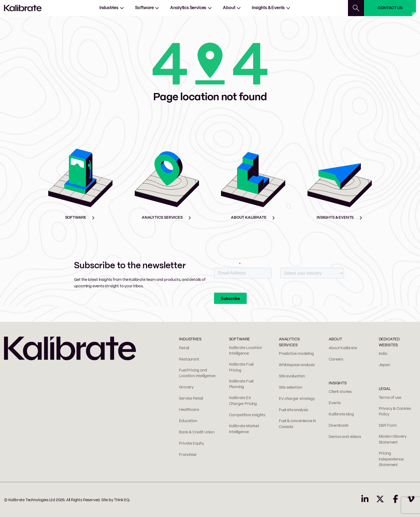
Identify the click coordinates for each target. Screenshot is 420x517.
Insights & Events (268, 8)
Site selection (290, 388)
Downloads (338, 426)
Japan (384, 365)
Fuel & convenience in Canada (297, 424)
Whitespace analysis (297, 365)
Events (335, 403)
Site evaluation (292, 376)
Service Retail (191, 399)
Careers (336, 359)
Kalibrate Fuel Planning (241, 384)
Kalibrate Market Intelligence (244, 429)
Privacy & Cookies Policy (395, 412)
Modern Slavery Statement (393, 440)
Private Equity (191, 444)
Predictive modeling (296, 354)
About (229, 8)
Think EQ (122, 500)
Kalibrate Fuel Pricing (241, 367)
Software (144, 8)
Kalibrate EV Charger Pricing (243, 401)
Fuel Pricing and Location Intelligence (197, 373)
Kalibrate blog (341, 414)
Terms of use (390, 398)
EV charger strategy (297, 399)
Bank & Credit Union (197, 432)
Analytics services (188, 8)
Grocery (186, 387)
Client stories (340, 392)
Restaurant (189, 359)
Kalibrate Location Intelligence (245, 351)
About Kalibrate (343, 348)
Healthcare (189, 410)
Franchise (187, 455)
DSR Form (388, 426)
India (383, 354)
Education (188, 421)
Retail (184, 348)
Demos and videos (345, 437)
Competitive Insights (247, 415)
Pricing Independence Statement (391, 459)
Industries (109, 8)
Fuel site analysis (293, 410)
